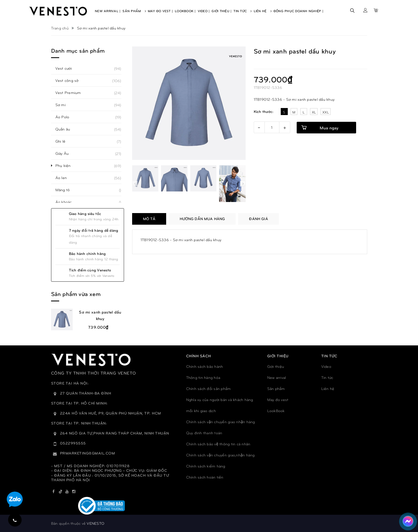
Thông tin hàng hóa (203, 377)
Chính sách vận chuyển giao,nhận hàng (220, 455)
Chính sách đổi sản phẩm (209, 388)
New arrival (277, 377)
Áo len (64, 178)
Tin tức (327, 377)
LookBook (276, 411)
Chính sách (199, 356)
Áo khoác (67, 202)
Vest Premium (71, 93)
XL (314, 112)
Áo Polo (65, 117)
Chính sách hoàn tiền (205, 477)
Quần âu (66, 129)
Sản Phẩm (134, 11)
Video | (204, 11)
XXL (326, 112)
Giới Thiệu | (222, 11)
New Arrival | (108, 11)
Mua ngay (329, 128)
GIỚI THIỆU (278, 356)
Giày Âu (65, 153)
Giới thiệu (276, 366)
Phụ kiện (66, 166)
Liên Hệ (263, 11)
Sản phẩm (276, 388)
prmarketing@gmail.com (88, 453)
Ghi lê (63, 141)
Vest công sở (70, 80)
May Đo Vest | (160, 11)
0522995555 (73, 443)
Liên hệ (328, 388)
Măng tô (66, 190)
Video (326, 366)
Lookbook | (185, 11)
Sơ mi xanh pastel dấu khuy (100, 315)
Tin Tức (243, 11)
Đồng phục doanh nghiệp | (298, 11)
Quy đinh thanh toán (204, 433)
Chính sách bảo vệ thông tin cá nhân (218, 444)
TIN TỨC (329, 356)
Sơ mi (63, 105)
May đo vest (278, 400)
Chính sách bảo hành (205, 366)
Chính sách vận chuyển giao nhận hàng (221, 422)
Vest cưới (67, 68)
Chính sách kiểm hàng (206, 466)
